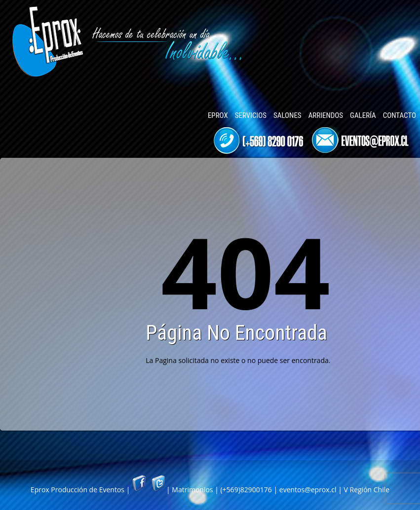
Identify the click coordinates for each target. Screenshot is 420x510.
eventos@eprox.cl (308, 490)
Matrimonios (192, 490)
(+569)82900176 (246, 490)
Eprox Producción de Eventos (77, 490)
